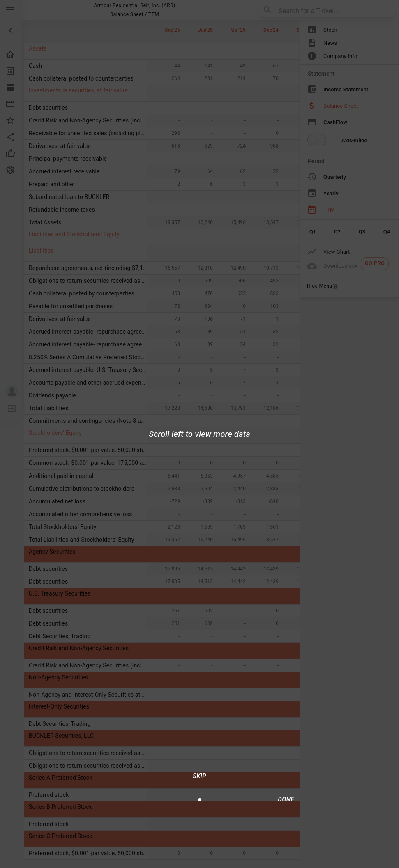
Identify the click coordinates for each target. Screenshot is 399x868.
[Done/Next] (286, 799)
